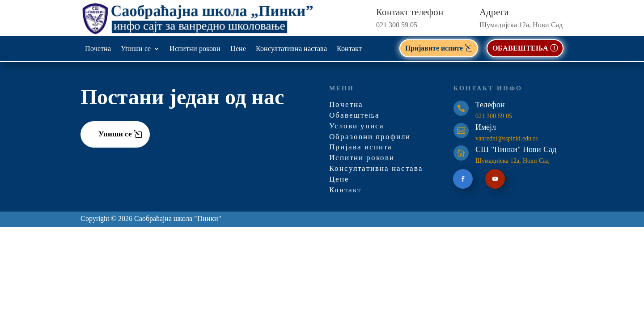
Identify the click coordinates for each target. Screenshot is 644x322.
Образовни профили (370, 138)
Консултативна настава (291, 49)
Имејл (486, 128)
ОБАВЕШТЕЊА (520, 48)
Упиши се (136, 49)
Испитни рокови (195, 49)
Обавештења (354, 116)
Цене (238, 49)
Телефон (490, 106)
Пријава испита (361, 148)
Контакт (349, 49)
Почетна (98, 49)
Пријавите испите (434, 48)
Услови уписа (357, 127)
